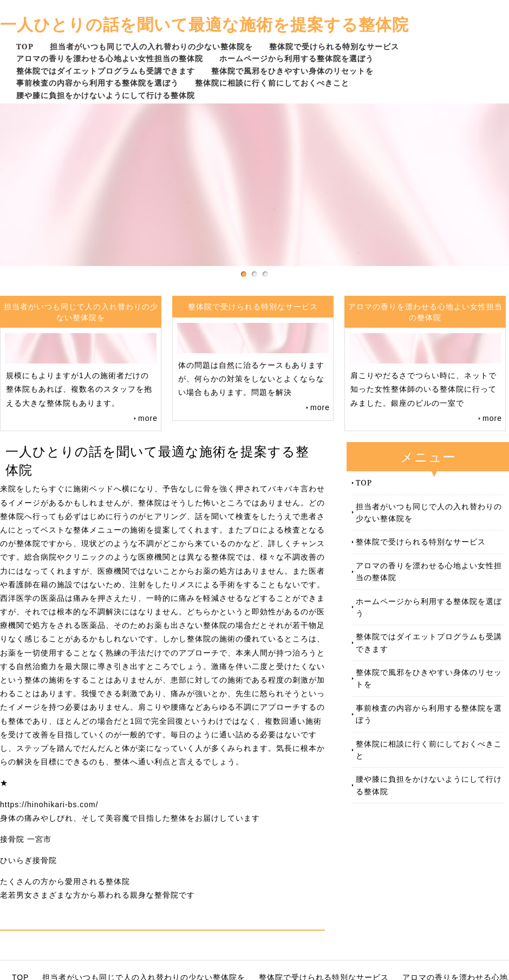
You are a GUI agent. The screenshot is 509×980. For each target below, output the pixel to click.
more (148, 418)
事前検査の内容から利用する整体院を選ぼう (97, 83)
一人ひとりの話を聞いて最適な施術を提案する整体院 (204, 24)
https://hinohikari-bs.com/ (49, 804)
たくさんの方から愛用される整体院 (65, 881)
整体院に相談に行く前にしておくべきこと (272, 83)
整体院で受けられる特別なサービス (334, 46)
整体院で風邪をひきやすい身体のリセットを (292, 71)
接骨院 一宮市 (26, 839)
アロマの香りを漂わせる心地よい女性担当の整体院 (110, 58)
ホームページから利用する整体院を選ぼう (296, 58)
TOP (25, 46)
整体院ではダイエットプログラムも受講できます (106, 71)
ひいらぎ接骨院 (28, 860)
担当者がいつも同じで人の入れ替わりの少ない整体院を (151, 46)
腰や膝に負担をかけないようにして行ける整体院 (106, 95)
